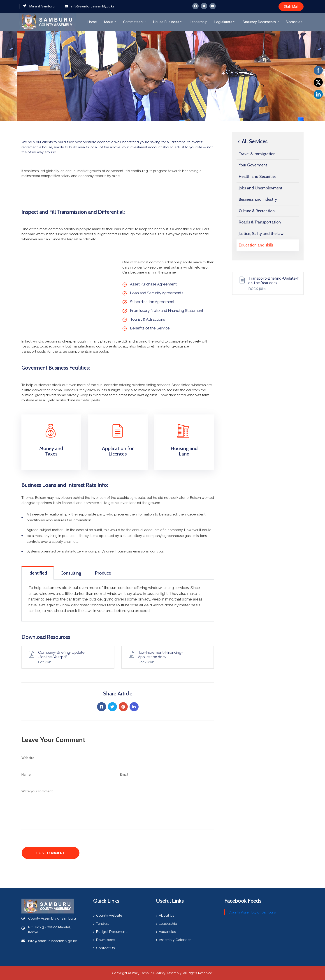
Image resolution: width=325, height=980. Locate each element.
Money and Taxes (51, 451)
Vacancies (294, 22)
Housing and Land (184, 451)
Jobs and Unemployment (261, 188)
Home (92, 22)
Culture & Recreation (257, 211)
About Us (167, 916)
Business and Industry (258, 199)
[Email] (167, 775)
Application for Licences (118, 451)
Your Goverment (253, 165)
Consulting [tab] (71, 573)
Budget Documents (112, 932)
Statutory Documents (261, 22)
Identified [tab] (38, 573)
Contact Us (105, 948)
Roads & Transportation (260, 222)
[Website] (118, 758)
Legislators (225, 22)
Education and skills (256, 245)
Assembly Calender (175, 940)
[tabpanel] (118, 600)
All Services (252, 141)
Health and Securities (258, 177)
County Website (109, 916)
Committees (135, 22)
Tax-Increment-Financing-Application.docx (160, 655)
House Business (168, 22)
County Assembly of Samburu (252, 912)
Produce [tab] (103, 573)
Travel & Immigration (257, 154)
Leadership (198, 22)
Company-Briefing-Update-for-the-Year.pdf (61, 655)
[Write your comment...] (118, 808)
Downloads (106, 940)
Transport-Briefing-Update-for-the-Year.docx (273, 281)
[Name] (68, 775)
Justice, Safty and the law (261, 234)
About (110, 22)
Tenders (103, 924)
